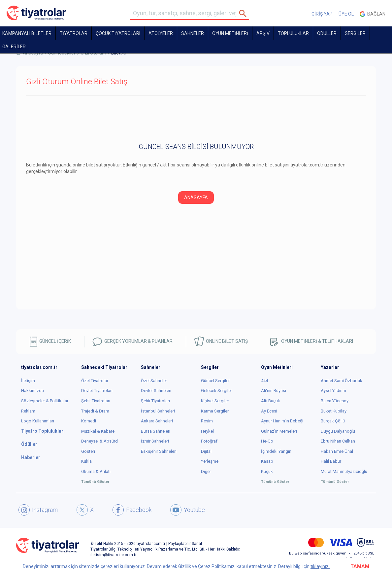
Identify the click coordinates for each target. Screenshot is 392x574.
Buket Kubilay (334, 411)
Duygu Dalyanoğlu (338, 431)
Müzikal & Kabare (98, 431)
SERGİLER (355, 33)
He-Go (267, 441)
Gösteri (88, 451)
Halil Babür (331, 461)
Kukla (86, 461)
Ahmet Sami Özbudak (342, 381)
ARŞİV (263, 33)
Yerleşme (210, 461)
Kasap (267, 461)
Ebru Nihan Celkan (338, 441)
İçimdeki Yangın (276, 451)
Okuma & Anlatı (96, 471)
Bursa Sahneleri (156, 431)
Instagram (38, 510)
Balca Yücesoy (335, 401)
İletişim (28, 381)
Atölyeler (161, 33)
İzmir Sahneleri (155, 441)
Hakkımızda (33, 391)
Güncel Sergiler (215, 381)
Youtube (188, 510)
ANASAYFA (196, 197)
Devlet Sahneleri (156, 391)
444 (264, 381)
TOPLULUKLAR (293, 33)
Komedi (89, 421)
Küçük (267, 471)
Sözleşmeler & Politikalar (45, 401)
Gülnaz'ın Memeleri (279, 431)
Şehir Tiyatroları (96, 401)
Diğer (206, 471)
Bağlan (373, 14)
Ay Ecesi (269, 411)
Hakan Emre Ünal (337, 451)
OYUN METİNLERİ (230, 33)
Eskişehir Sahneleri (159, 451)
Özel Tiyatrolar (95, 381)
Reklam (28, 411)
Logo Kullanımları (38, 421)
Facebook (132, 510)
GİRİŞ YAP (322, 14)
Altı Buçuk (271, 401)
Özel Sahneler (154, 381)
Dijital (206, 451)
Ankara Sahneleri (157, 421)
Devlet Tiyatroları (97, 391)
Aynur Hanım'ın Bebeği (282, 421)
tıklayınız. (320, 566)
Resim (207, 421)
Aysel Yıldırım (333, 391)
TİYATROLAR (74, 33)
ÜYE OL (346, 14)
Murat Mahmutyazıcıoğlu (344, 471)
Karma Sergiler (215, 411)
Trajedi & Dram (95, 411)
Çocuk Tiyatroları (118, 33)
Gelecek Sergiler (216, 391)
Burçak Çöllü (333, 421)
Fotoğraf (209, 441)
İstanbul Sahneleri (158, 411)
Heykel (207, 431)
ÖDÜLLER (327, 33)
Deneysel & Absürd (99, 441)
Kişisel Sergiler (215, 401)
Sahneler (193, 33)
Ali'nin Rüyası (274, 391)
